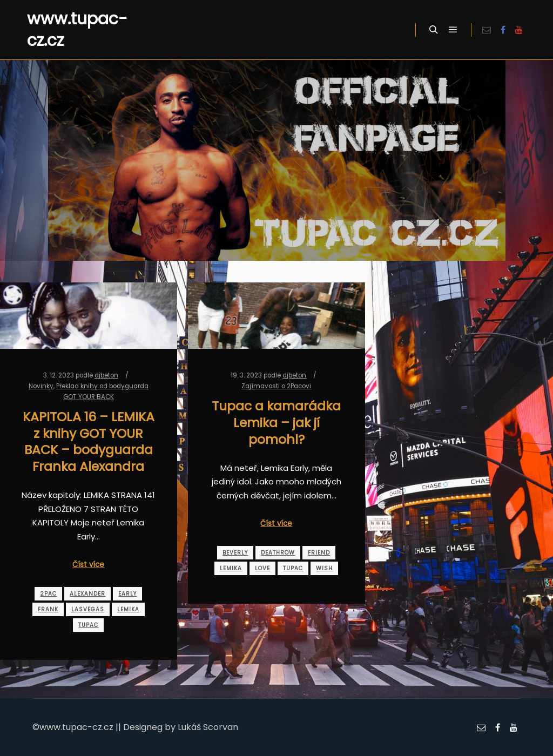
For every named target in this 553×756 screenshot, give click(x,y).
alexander (87, 594)
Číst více (88, 565)
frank (48, 609)
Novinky (41, 386)
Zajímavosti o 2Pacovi (276, 386)
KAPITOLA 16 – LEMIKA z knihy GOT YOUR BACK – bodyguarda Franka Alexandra (89, 441)
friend (319, 553)
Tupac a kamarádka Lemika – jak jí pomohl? (276, 422)
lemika (128, 609)
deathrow (278, 553)
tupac (88, 625)
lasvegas (88, 609)
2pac (48, 594)
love (262, 568)
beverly (235, 553)
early (127, 594)
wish (324, 568)
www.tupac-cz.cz (77, 30)
